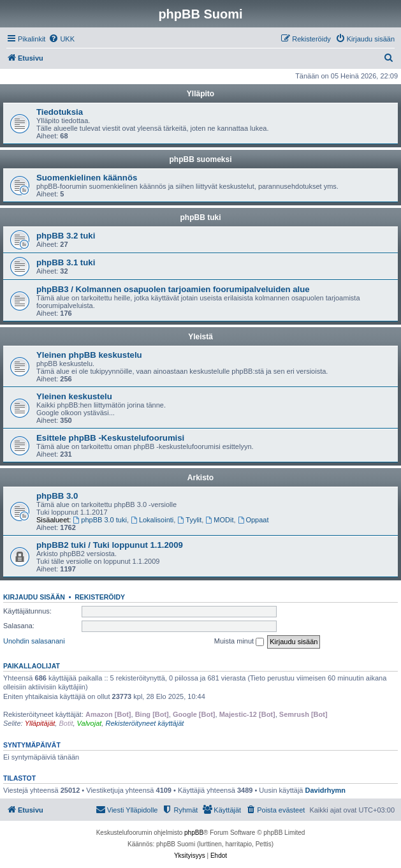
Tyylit (189, 520)
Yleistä (200, 337)
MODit (219, 520)
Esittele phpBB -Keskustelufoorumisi (110, 438)
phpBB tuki (201, 217)
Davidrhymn (326, 790)
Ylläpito (200, 94)
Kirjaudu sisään (34, 597)
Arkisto (200, 478)
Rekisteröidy (100, 597)
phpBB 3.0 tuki (100, 520)
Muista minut (239, 642)
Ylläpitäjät (40, 723)
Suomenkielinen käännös (87, 178)
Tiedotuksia (60, 112)
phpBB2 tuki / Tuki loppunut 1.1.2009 (110, 545)
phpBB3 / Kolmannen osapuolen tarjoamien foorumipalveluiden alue (173, 289)
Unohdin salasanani (34, 641)
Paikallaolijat (32, 666)
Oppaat (253, 520)
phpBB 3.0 (57, 496)
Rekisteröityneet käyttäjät (144, 723)
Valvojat (90, 723)
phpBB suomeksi (200, 159)
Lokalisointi (152, 520)
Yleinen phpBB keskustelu (89, 355)
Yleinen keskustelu (74, 396)
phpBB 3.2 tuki (66, 236)
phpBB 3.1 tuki (66, 262)
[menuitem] (62, 39)
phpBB (194, 833)
